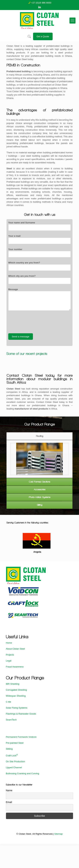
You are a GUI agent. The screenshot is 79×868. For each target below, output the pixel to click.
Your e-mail (39, 239)
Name (9, 790)
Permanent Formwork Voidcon (21, 737)
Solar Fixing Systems (17, 708)
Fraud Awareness (15, 667)
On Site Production (15, 761)
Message (39, 299)
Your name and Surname (39, 226)
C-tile (8, 702)
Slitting (9, 749)
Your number (39, 253)
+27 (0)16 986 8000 (41, 3)
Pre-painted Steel (15, 743)
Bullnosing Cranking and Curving (22, 773)
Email (9, 802)
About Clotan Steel (15, 649)
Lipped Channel (14, 767)
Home (9, 643)
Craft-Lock (12, 756)
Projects (10, 655)
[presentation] (35, 322)
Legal (9, 661)
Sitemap (58, 834)
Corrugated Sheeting (16, 690)
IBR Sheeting (13, 684)
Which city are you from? (39, 279)
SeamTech (11, 720)
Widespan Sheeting (16, 696)
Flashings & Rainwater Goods (21, 714)
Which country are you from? (39, 266)
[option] (40, 459)
